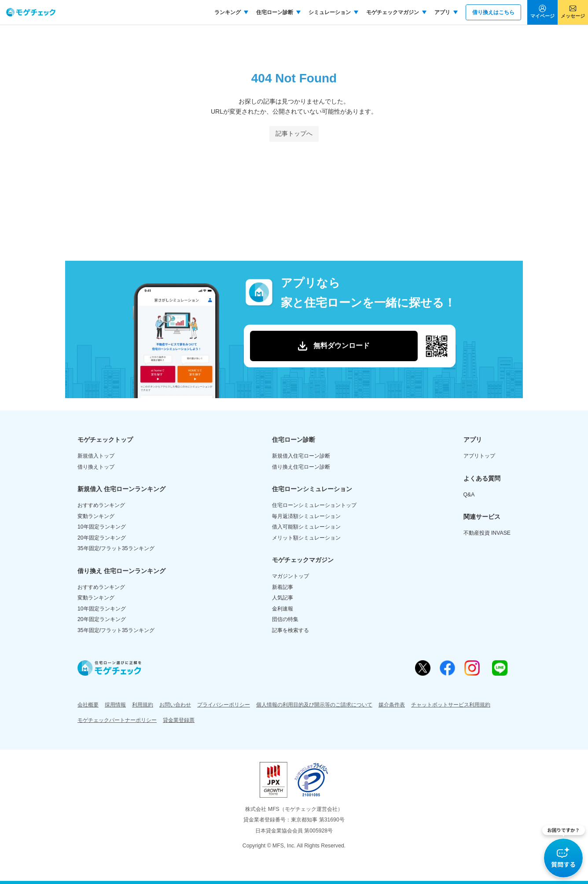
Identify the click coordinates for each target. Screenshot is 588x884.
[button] (564, 852)
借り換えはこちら (493, 12)
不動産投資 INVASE (487, 533)
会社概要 (88, 705)
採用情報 (115, 705)
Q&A (469, 495)
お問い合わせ (175, 705)
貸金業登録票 (179, 720)
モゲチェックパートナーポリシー (117, 720)
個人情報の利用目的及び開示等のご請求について (314, 705)
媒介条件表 (392, 705)
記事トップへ (294, 133)
